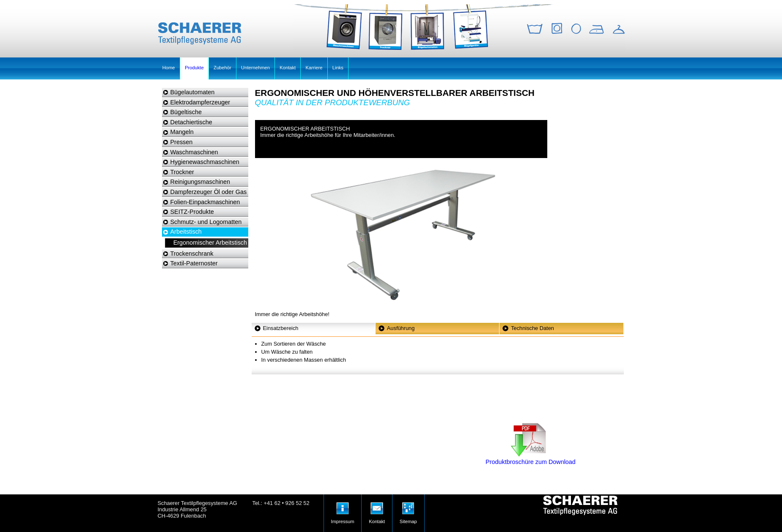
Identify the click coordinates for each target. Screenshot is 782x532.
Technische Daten (532, 328)
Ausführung (401, 328)
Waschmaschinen (194, 152)
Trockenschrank (192, 254)
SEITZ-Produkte (192, 212)
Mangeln (182, 132)
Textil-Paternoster (194, 263)
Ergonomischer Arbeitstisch (210, 243)
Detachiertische (191, 122)
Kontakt (288, 68)
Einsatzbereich (281, 328)
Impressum (342, 509)
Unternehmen (255, 68)
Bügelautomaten (193, 92)
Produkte (194, 68)
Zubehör (222, 68)
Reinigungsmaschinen (200, 182)
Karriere (314, 68)
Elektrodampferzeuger (200, 102)
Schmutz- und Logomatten (206, 222)
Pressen (182, 142)
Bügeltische (186, 112)
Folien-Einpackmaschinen (205, 202)
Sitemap (408, 509)
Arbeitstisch (186, 232)
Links (338, 68)
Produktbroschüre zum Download (531, 458)
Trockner (182, 172)
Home (169, 68)
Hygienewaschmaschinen (205, 162)
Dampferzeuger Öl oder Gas (209, 192)
